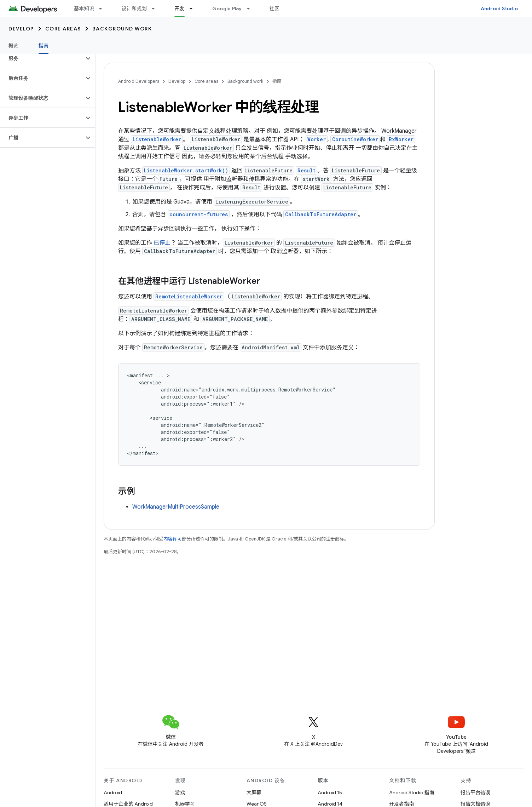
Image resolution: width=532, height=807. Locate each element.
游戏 (180, 792)
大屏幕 (254, 792)
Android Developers (139, 81)
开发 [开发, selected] (180, 8)
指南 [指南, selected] (44, 46)
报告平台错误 (475, 792)
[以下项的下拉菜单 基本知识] (104, 8)
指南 (277, 81)
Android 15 (330, 792)
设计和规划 (134, 8)
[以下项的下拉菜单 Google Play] (251, 8)
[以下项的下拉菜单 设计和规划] (156, 8)
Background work (122, 29)
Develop (21, 29)
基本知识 (84, 8)
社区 (275, 8)
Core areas (63, 29)
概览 (14, 46)
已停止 (162, 243)
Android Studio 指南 (412, 792)
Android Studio (499, 8)
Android (113, 792)
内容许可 (173, 539)
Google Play (227, 8)
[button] (42, 58)
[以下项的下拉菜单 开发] (194, 8)
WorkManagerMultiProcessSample (176, 507)
